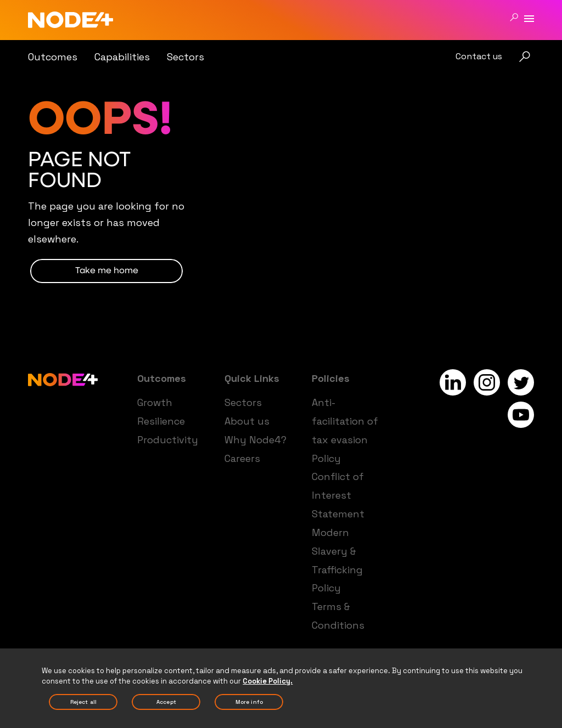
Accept (166, 706)
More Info (249, 706)
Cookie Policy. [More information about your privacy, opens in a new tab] (268, 684)
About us (247, 421)
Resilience (161, 421)
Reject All (83, 706)
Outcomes (53, 57)
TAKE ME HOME (107, 271)
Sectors (186, 57)
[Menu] (529, 19)
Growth (155, 402)
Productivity (168, 440)
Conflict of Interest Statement (338, 495)
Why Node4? (255, 440)
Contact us (479, 56)
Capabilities (122, 57)
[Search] (514, 17)
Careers (242, 458)
